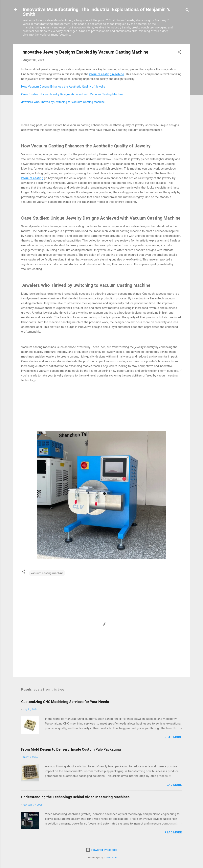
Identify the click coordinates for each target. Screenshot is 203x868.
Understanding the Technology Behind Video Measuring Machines (75, 797)
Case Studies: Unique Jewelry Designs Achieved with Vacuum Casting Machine (72, 94)
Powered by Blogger (102, 850)
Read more (173, 737)
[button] (179, 53)
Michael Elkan (110, 858)
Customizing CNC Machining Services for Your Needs (65, 702)
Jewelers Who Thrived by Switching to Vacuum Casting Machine (63, 102)
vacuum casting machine (47, 573)
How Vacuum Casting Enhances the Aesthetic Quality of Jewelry (63, 87)
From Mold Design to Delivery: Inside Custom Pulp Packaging (71, 749)
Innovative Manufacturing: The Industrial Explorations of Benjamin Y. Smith (97, 12)
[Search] (187, 11)
